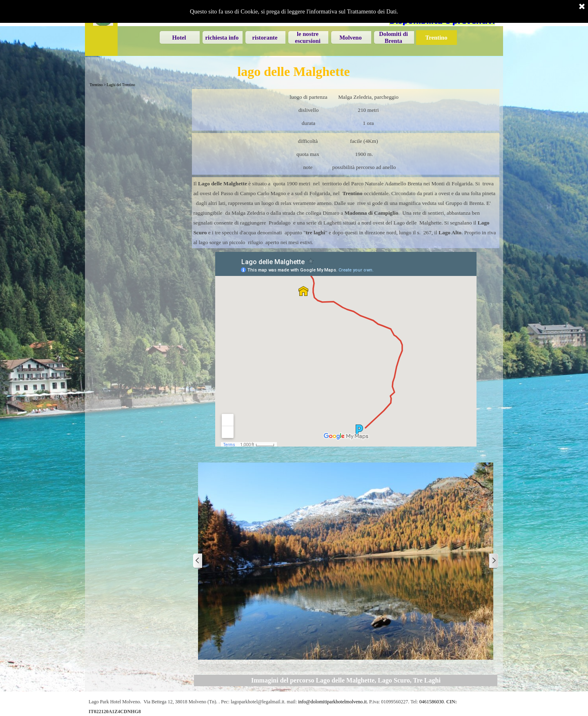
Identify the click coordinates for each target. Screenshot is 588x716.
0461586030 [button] (432, 702)
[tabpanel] (346, 110)
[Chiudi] (582, 7)
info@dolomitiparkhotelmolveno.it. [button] (333, 702)
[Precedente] (198, 561)
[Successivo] (493, 561)
